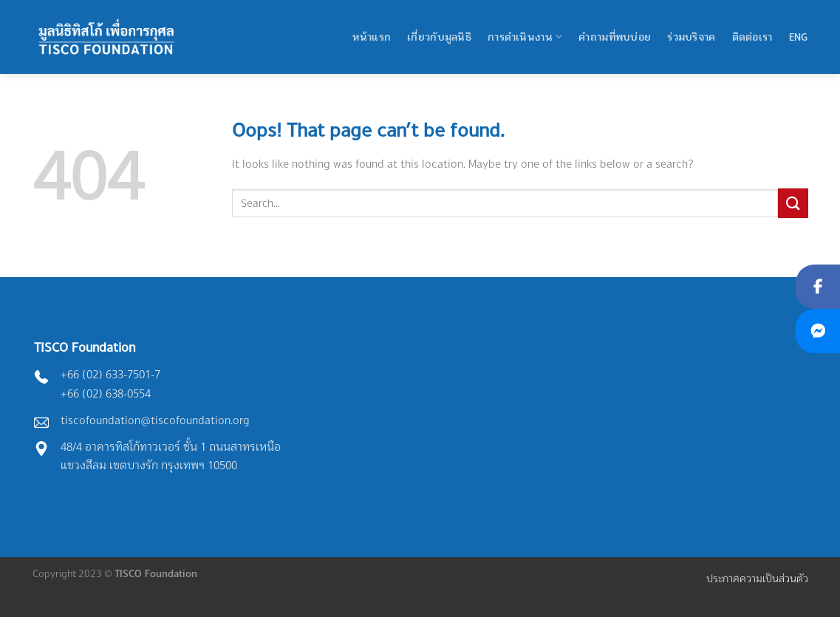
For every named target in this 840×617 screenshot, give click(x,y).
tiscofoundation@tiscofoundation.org (155, 420)
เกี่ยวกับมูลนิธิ (439, 37)
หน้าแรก (372, 37)
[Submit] (793, 203)
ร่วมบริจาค (691, 37)
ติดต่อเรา (752, 37)
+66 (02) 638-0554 (106, 393)
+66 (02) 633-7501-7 (110, 374)
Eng (799, 37)
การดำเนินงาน (525, 37)
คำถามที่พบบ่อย (615, 37)
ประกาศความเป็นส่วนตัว (757, 578)
